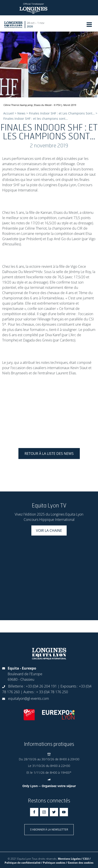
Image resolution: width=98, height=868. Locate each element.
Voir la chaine (49, 530)
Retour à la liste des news (49, 454)
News (21, 113)
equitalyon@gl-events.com (29, 698)
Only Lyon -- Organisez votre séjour (49, 786)
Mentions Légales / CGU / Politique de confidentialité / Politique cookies (48, 861)
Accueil (9, 113)
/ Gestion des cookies (80, 863)
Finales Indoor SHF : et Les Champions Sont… (62, 113)
